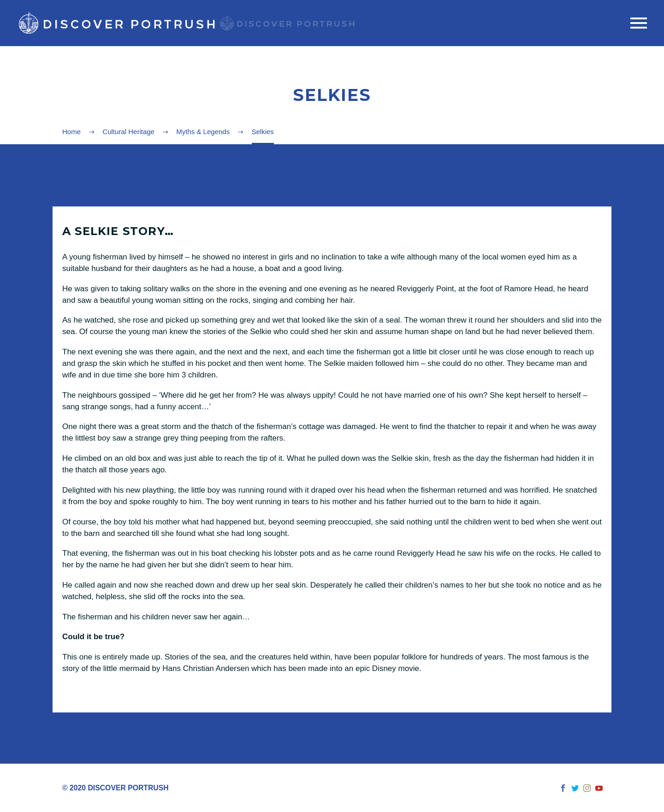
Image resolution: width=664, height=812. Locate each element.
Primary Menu (639, 23)
